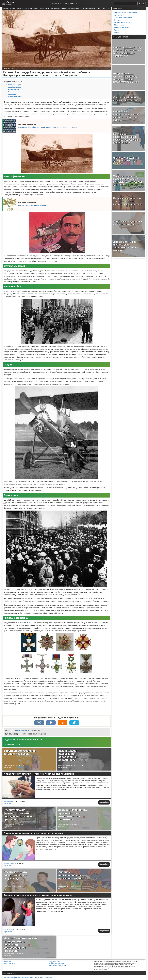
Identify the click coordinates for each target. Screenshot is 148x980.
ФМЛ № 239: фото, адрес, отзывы (32, 205)
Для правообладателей (57, 966)
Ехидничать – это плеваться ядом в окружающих (16, 875)
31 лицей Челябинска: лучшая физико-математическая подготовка (73, 815)
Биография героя (15, 85)
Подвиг (11, 92)
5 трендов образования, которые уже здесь (20, 753)
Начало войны (13, 89)
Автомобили (119, 15)
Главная (56, 3)
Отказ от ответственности (42, 978)
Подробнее (104, 803)
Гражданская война (15, 96)
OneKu (10, 2)
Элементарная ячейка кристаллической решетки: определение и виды (47, 127)
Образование (8, 768)
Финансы (117, 20)
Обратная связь (9, 964)
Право (116, 32)
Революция (12, 94)
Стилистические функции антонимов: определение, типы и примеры (18, 815)
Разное (117, 30)
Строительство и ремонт (123, 18)
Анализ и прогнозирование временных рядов (70, 875)
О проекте (64, 3)
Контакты (74, 3)
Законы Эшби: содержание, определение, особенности (68, 756)
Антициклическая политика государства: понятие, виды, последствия (39, 774)
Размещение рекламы (57, 964)
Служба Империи (14, 87)
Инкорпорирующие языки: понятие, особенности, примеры (33, 833)
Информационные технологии (126, 13)
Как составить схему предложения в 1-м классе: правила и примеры (38, 895)
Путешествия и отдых (122, 22)
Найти (142, 3)
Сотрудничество (55, 962)
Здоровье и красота (122, 27)
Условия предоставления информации (18, 978)
